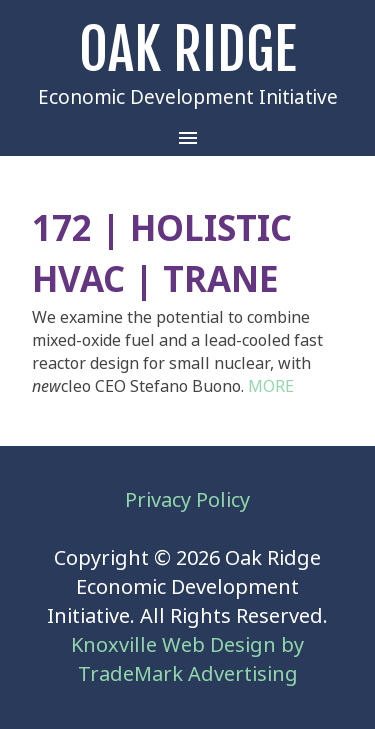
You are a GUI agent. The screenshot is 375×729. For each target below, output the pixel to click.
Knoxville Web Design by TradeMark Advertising (187, 660)
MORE (271, 386)
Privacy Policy (187, 500)
